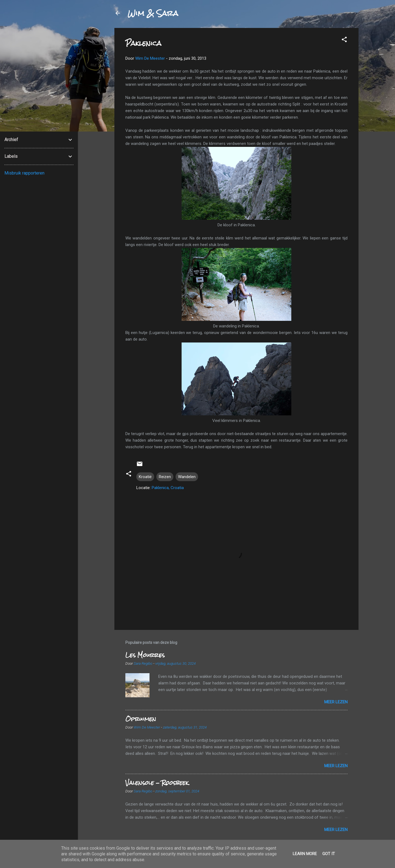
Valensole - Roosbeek (157, 783)
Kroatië (145, 477)
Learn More (305, 854)
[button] (344, 40)
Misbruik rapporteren (24, 173)
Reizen (165, 477)
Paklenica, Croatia (168, 488)
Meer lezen (336, 702)
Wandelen (187, 477)
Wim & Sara (153, 13)
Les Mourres (145, 655)
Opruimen (141, 719)
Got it (329, 854)
